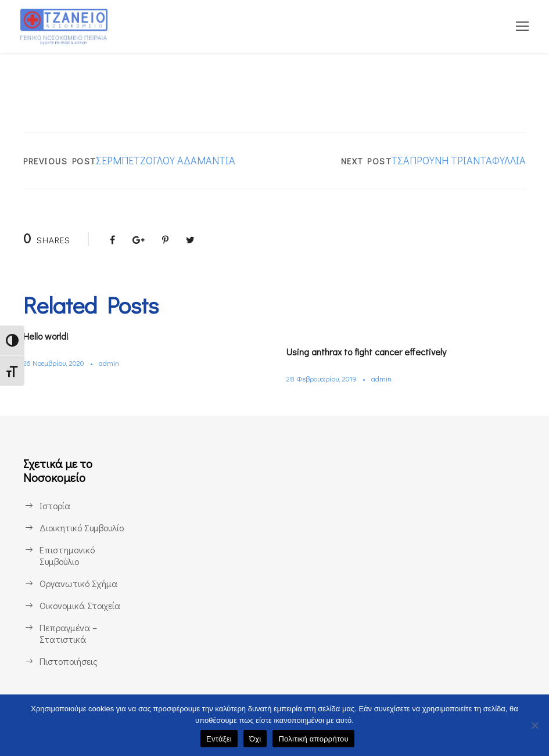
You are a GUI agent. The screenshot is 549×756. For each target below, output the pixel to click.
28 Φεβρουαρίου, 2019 (325, 378)
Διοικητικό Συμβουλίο (83, 528)
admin (115, 363)
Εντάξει (219, 739)
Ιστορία (54, 505)
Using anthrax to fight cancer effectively (375, 352)
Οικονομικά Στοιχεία (80, 605)
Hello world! (50, 336)
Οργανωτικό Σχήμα (79, 583)
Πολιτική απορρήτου (313, 739)
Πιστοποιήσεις (69, 661)
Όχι (255, 739)
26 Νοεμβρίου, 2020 (57, 363)
